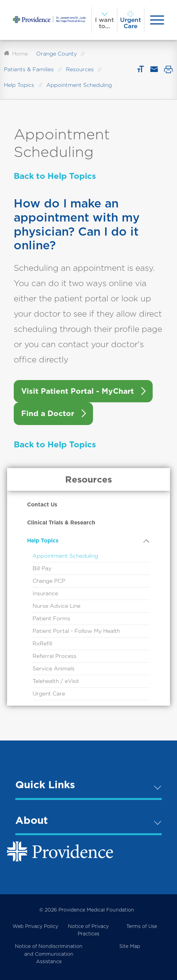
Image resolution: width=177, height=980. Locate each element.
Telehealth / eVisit (56, 681)
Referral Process (55, 656)
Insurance (45, 593)
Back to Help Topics (55, 176)
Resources (80, 69)
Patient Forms (51, 618)
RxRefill (42, 643)
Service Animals (54, 668)
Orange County (57, 54)
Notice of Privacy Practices (88, 930)
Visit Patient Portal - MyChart (78, 391)
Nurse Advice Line (57, 606)
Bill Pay (42, 568)
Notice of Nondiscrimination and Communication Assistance (49, 954)
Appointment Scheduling (65, 556)
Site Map (130, 946)
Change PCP (49, 581)
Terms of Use (142, 926)
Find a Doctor (48, 413)
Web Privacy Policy (35, 926)
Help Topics (19, 85)
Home (16, 54)
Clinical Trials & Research (61, 522)
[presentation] (157, 20)
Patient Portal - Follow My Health (76, 631)
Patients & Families (29, 69)
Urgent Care (49, 694)
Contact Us (42, 504)
